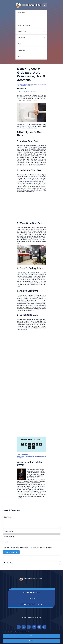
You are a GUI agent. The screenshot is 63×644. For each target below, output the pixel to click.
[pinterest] (34, 627)
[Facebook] (22, 444)
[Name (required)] (31, 531)
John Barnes (23, 86)
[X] (26, 444)
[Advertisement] (31, 207)
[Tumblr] (41, 444)
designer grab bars (26, 126)
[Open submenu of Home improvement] (44, 25)
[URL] (31, 542)
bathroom (28, 274)
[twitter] (24, 627)
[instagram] (29, 627)
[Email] (33, 448)
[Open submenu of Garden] (44, 44)
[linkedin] (44, 627)
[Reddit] (30, 444)
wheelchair (31, 182)
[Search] (44, 5)
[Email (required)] (31, 537)
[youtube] (39, 627)
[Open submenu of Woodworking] (44, 31)
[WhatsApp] (37, 444)
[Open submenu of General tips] (44, 19)
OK (31, 636)
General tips (43, 84)
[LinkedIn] (33, 444)
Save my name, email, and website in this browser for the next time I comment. (28, 548)
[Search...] (31, 563)
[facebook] (18, 501)
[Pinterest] (30, 448)
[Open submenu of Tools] (44, 56)
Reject (32, 641)
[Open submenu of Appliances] (44, 38)
